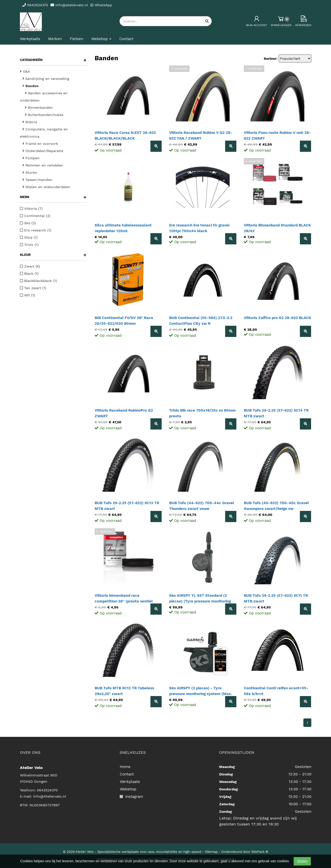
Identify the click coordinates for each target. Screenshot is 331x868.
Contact (126, 39)
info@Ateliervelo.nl (50, 796)
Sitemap (211, 852)
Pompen (31, 158)
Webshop (128, 789)
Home (125, 767)
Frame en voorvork (40, 144)
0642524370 (47, 790)
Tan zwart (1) (33, 288)
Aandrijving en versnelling (46, 79)
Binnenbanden (39, 108)
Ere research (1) (36, 230)
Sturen (30, 172)
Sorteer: (271, 58)
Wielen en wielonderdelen (46, 187)
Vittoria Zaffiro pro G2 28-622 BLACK (277, 318)
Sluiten (302, 861)
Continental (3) (35, 216)
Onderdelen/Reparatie (43, 151)
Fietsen (76, 39)
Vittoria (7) (31, 209)
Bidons (30, 122)
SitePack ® (260, 852)
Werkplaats (30, 39)
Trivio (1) (29, 245)
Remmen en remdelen (43, 165)
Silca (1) (29, 237)
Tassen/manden (37, 180)
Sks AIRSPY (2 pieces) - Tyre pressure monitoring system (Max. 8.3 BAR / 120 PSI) (200, 694)
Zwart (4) (30, 266)
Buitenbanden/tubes (44, 115)
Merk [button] (53, 197)
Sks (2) (28, 223)
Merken (55, 39)
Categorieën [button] (53, 60)
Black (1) (29, 273)
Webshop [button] (101, 39)
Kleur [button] (53, 255)
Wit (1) (28, 295)
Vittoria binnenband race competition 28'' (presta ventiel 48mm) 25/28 (124, 601)
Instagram (131, 797)
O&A (25, 71)
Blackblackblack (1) (38, 281)
